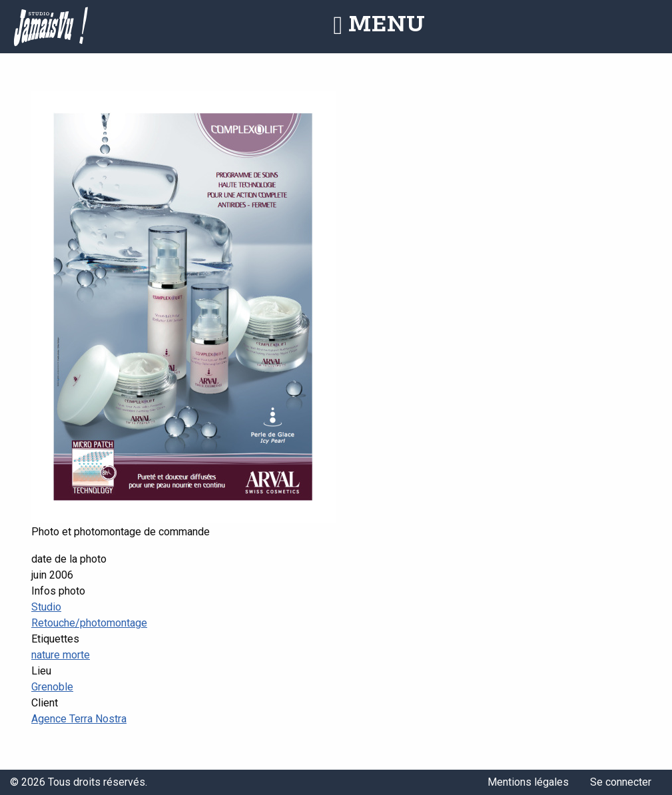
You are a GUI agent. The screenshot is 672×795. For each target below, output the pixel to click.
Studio (46, 607)
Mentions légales (528, 782)
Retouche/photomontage (89, 623)
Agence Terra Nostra (79, 719)
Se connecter (621, 782)
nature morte (61, 655)
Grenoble (52, 687)
